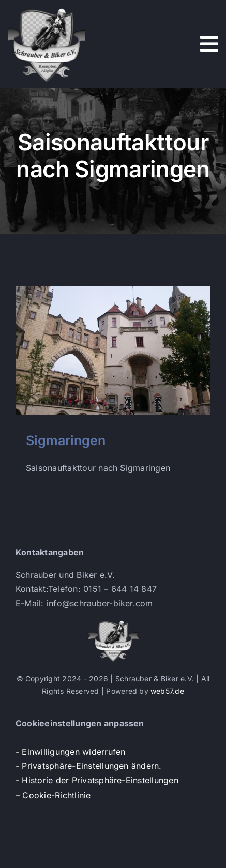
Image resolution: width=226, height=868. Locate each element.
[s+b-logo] (47, 9)
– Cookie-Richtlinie (53, 795)
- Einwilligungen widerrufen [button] (70, 752)
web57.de (167, 691)
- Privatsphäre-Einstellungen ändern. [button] (89, 766)
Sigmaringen (66, 440)
